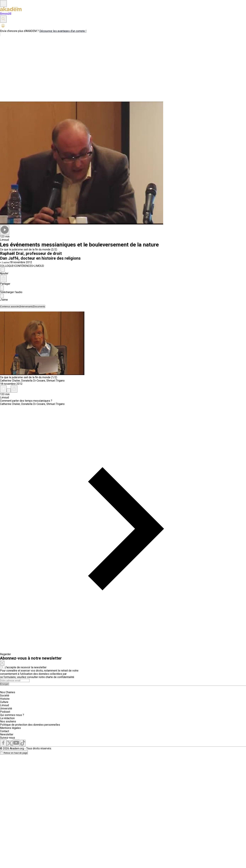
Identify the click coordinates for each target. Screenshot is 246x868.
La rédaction (7, 718)
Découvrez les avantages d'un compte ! (63, 31)
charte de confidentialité (60, 677)
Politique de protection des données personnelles (30, 725)
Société (5, 696)
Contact (5, 731)
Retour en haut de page (14, 753)
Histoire (5, 699)
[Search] (15, 680)
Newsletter (7, 734)
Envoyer (5, 684)
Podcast (5, 712)
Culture (4, 702)
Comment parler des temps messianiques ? (26, 401)
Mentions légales (10, 728)
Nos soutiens (8, 721)
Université (6, 708)
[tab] (10, 306)
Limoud (4, 705)
